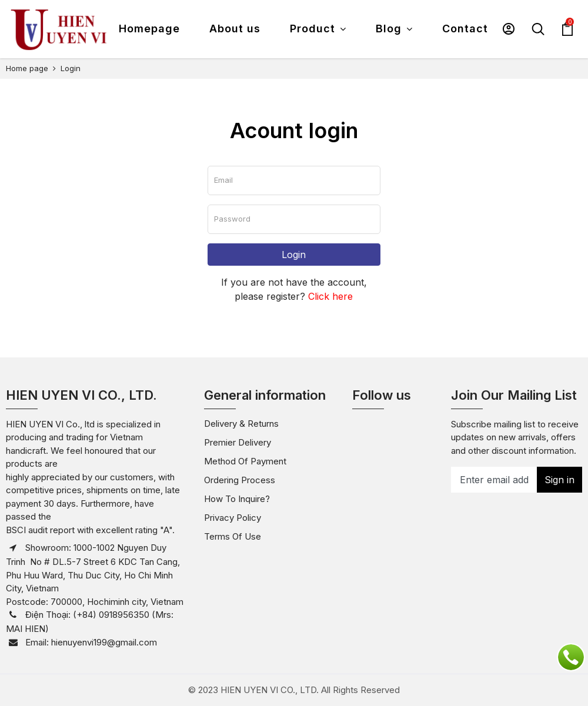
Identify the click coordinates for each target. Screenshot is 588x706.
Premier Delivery (238, 442)
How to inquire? (237, 499)
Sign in (559, 480)
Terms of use (233, 536)
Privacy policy (233, 518)
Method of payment (245, 461)
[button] (509, 29)
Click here (330, 296)
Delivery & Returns (241, 424)
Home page (27, 68)
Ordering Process (240, 480)
